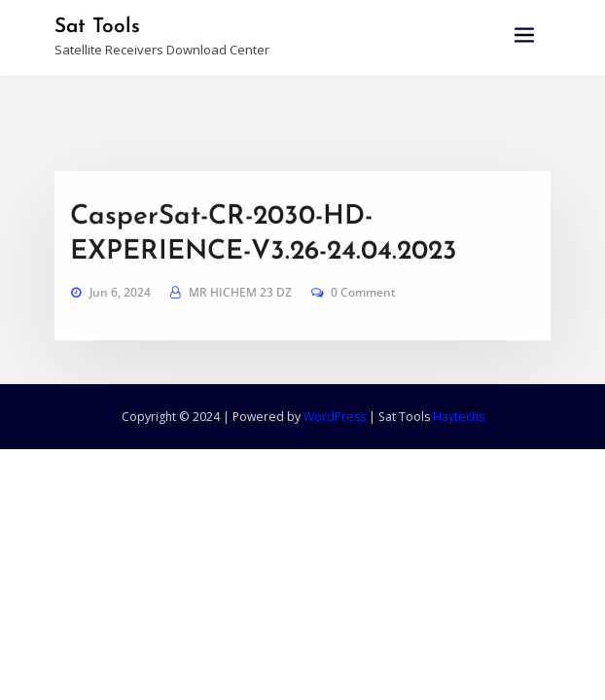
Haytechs (459, 417)
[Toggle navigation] (524, 35)
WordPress (335, 417)
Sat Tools (97, 27)
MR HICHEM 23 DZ (240, 313)
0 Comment (363, 313)
